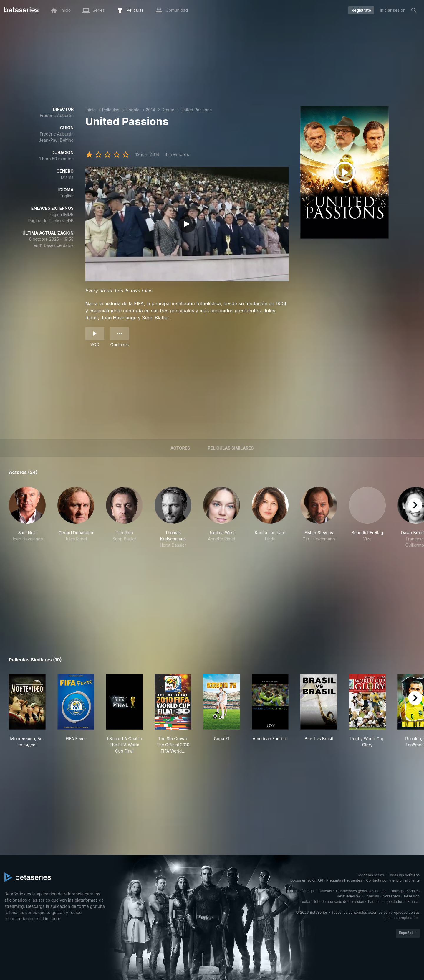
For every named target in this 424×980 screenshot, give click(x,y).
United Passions (196, 110)
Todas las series (371, 875)
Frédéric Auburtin (57, 115)
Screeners (392, 896)
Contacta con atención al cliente (393, 880)
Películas (111, 110)
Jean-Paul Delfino (56, 140)
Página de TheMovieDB (51, 221)
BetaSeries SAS (350, 896)
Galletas (325, 891)
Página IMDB (61, 214)
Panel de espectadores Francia (394, 901)
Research (412, 896)
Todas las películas (404, 875)
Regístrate (361, 10)
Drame (168, 110)
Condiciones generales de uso (361, 891)
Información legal (300, 891)
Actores (180, 448)
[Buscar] (414, 10)
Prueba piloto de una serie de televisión (331, 901)
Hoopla (132, 110)
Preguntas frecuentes (344, 880)
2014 (150, 110)
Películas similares (231, 448)
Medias (373, 896)
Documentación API (307, 880)
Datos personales (405, 891)
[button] (27, 517)
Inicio (91, 110)
